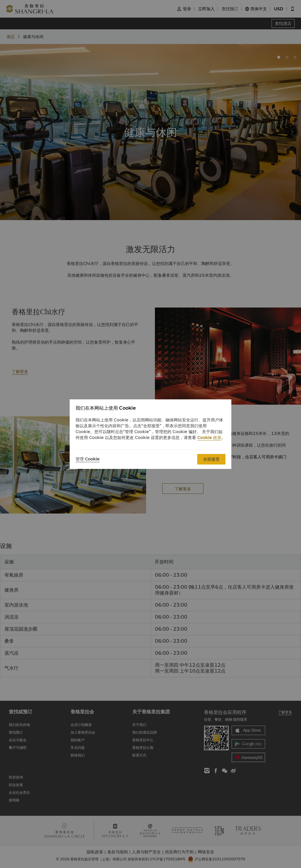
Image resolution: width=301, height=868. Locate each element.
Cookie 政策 (209, 438)
